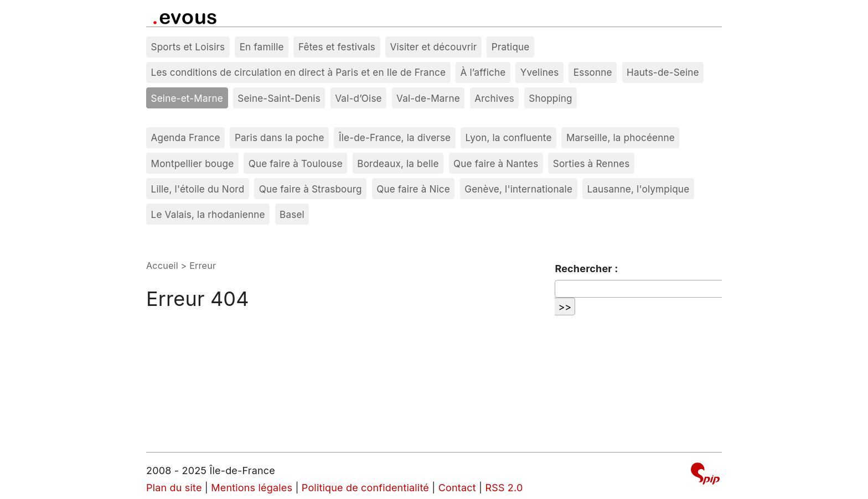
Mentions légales (252, 488)
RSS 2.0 (504, 488)
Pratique (511, 47)
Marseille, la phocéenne (621, 137)
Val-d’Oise (358, 98)
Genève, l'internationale (518, 189)
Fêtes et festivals (337, 47)
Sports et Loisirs (188, 47)
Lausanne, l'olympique (638, 189)
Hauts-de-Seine (663, 72)
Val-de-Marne (428, 98)
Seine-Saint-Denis (279, 98)
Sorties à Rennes (591, 163)
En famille (262, 47)
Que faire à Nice (413, 189)
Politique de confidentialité (365, 488)
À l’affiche (483, 72)
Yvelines (540, 72)
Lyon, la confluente (509, 137)
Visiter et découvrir (433, 47)
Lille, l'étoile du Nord (198, 189)
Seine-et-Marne (187, 98)
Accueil (162, 266)
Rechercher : (586, 269)
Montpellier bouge (193, 163)
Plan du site (174, 488)
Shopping (550, 98)
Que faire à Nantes (496, 163)
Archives (494, 98)
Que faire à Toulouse (296, 163)
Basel (292, 214)
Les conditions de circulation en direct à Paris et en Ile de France (299, 72)
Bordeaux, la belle (398, 163)
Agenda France (186, 137)
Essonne (593, 72)
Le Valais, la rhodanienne (208, 214)
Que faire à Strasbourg (311, 189)
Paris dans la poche (280, 137)
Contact (457, 488)
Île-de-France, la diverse (395, 137)
